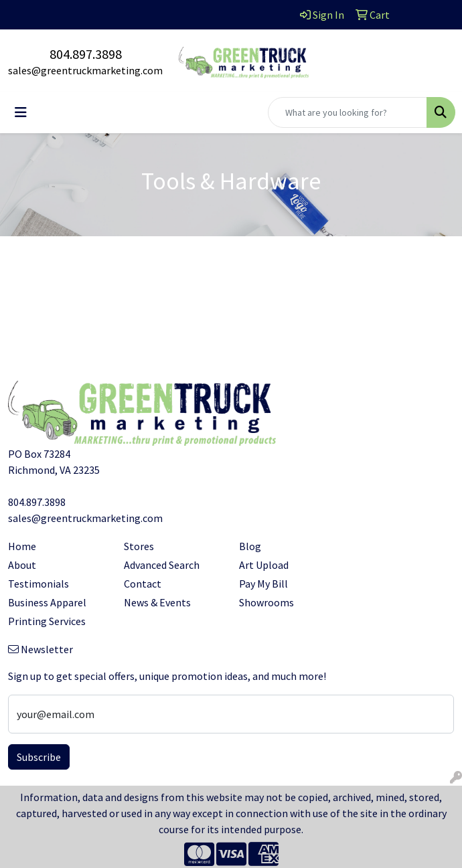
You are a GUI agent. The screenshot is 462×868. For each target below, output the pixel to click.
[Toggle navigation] (21, 112)
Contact (143, 584)
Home (22, 546)
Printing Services (47, 621)
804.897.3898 (86, 54)
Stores (139, 546)
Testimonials (38, 584)
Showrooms (266, 602)
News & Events (157, 602)
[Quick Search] (348, 112)
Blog (250, 546)
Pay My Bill (263, 584)
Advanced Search (162, 565)
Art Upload (264, 565)
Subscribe (39, 757)
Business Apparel (47, 602)
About (22, 565)
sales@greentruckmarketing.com (85, 70)
